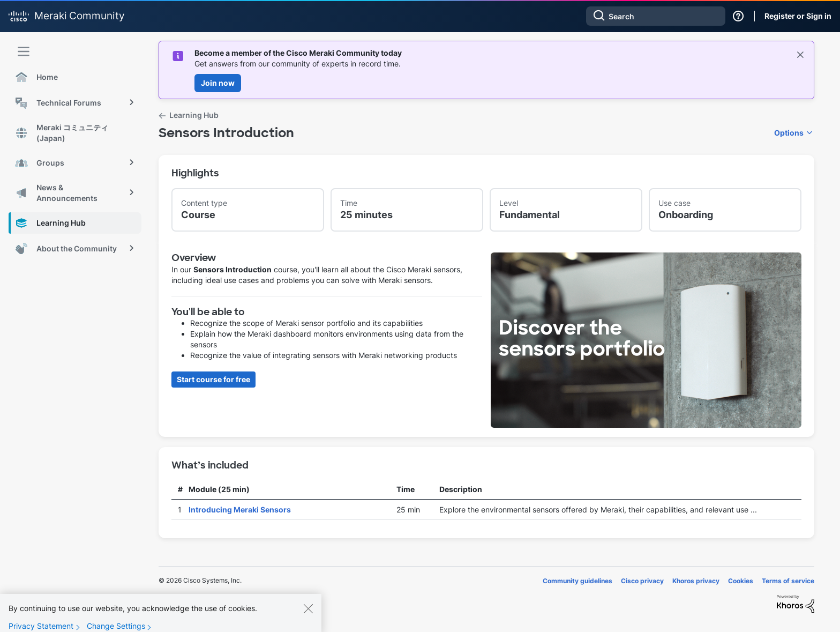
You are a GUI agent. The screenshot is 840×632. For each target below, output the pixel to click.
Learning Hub (194, 115)
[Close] (308, 615)
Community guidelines (577, 581)
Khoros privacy (696, 581)
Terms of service (788, 581)
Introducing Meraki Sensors (240, 510)
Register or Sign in (798, 16)
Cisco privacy (642, 581)
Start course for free (213, 379)
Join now (218, 83)
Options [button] (789, 133)
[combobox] (656, 16)
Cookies (741, 581)
